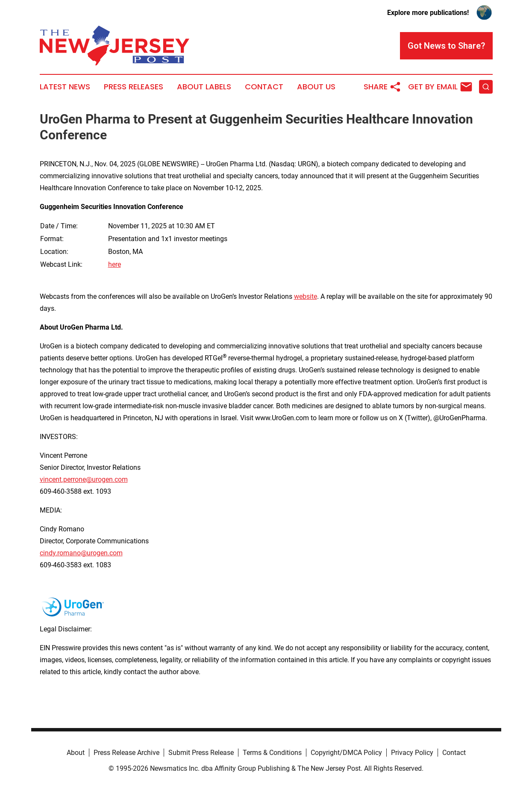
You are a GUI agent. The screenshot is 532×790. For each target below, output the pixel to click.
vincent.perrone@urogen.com (84, 479)
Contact (264, 87)
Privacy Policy (412, 753)
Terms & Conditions (272, 753)
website (306, 296)
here (115, 264)
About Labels (204, 87)
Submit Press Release (201, 753)
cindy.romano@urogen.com (81, 553)
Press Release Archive (126, 753)
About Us (316, 87)
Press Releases (134, 87)
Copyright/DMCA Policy (346, 753)
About (76, 753)
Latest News (65, 87)
